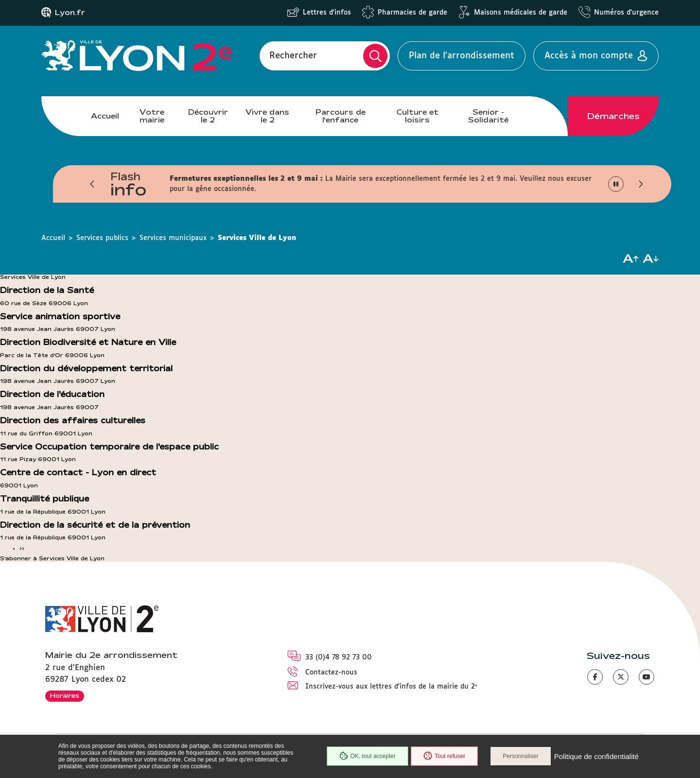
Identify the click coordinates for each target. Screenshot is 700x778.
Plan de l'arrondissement (462, 56)
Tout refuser (444, 756)
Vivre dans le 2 (267, 116)
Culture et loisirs (417, 116)
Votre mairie (152, 116)
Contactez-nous (331, 673)
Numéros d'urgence (626, 13)
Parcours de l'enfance (341, 116)
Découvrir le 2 (208, 116)
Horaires (65, 695)
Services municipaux (173, 238)
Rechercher (293, 56)
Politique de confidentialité (596, 756)
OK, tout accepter (367, 756)
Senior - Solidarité (488, 116)
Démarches (613, 116)
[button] (92, 184)
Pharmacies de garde (412, 13)
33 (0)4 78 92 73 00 (339, 657)
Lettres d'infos (327, 13)
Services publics (102, 238)
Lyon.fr (70, 13)
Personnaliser (520, 756)
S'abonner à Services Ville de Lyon (52, 558)
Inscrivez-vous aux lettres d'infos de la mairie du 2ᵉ (391, 687)
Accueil (105, 116)
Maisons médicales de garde (521, 13)
